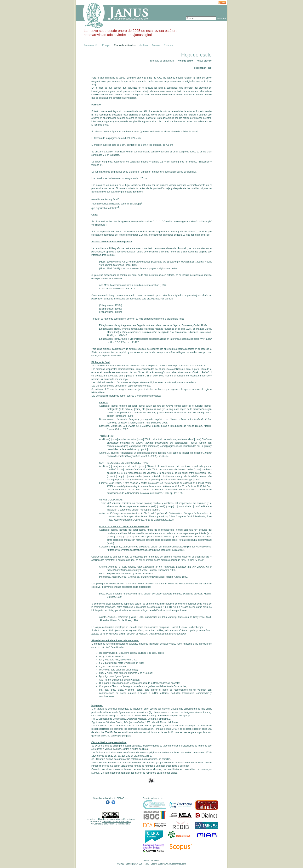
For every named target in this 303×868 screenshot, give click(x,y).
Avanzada (222, 18)
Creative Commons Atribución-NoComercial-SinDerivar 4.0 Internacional (111, 823)
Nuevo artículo (204, 61)
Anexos (156, 45)
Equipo (106, 45)
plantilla (133, 115)
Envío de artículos (125, 45)
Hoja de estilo (185, 61)
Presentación (91, 45)
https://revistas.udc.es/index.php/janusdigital (118, 35)
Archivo (143, 45)
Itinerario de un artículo (162, 61)
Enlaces (168, 45)
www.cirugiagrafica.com (175, 864)
